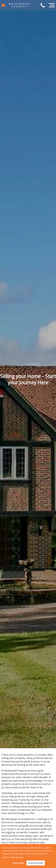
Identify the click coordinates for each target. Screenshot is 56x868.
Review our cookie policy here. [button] (13, 857)
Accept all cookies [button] (36, 863)
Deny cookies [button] (18, 863)
